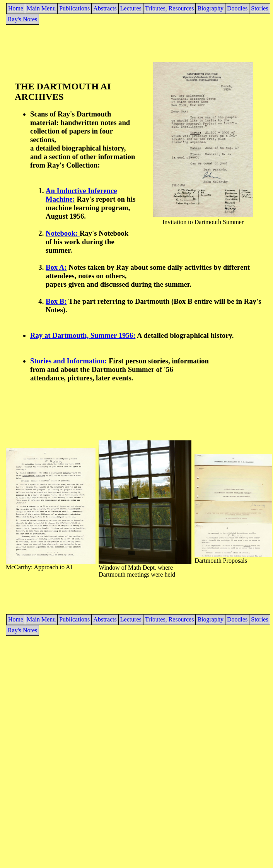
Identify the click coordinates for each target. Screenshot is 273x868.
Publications (74, 8)
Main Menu (41, 8)
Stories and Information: (68, 361)
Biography (210, 8)
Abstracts (105, 8)
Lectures (131, 8)
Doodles (237, 8)
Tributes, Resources (170, 8)
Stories (259, 8)
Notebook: (63, 233)
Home (16, 8)
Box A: (56, 267)
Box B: (56, 301)
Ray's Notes (22, 19)
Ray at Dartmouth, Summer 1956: (83, 335)
